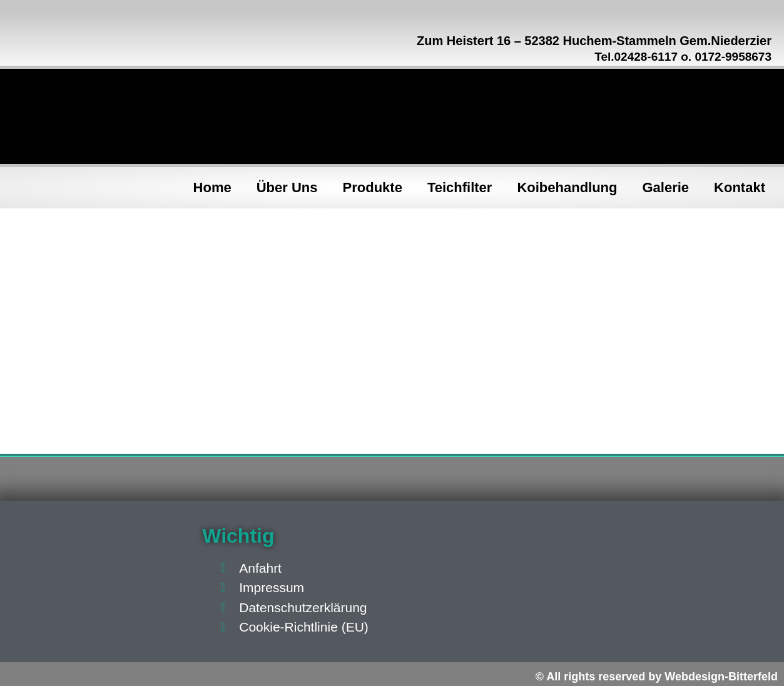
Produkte (373, 187)
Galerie (666, 187)
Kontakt (740, 187)
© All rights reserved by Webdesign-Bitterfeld (657, 677)
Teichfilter (460, 187)
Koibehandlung (567, 187)
